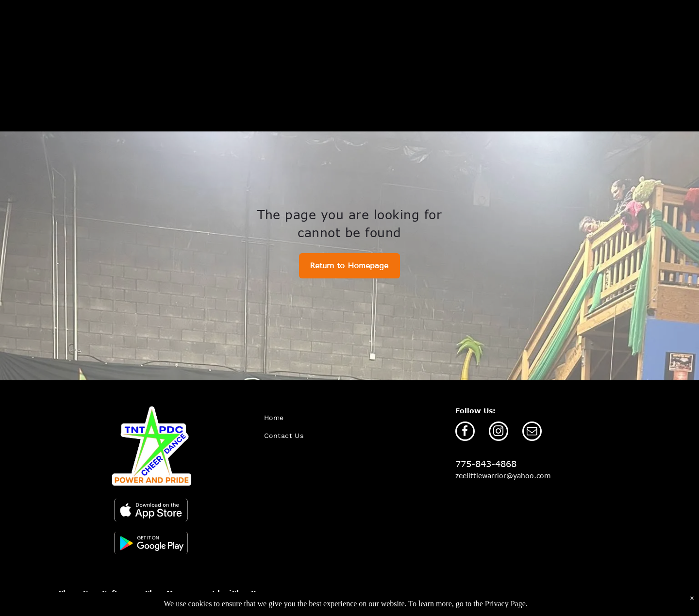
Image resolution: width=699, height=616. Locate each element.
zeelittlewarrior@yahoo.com (503, 476)
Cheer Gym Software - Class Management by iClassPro (161, 593)
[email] (532, 432)
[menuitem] (316, 418)
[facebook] (465, 432)
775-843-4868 (486, 464)
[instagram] (499, 432)
